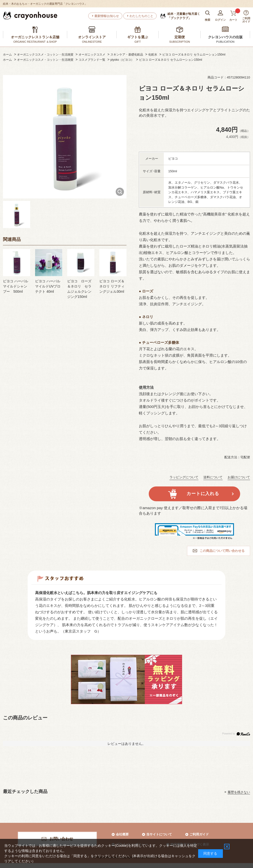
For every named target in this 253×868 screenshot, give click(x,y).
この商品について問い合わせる (222, 551)
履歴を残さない (239, 792)
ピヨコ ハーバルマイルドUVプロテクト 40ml (48, 286)
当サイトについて (159, 834)
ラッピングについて (184, 477)
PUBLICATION (225, 42)
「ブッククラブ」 (184, 16)
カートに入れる (203, 494)
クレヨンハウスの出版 (225, 37)
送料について (213, 477)
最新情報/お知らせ (107, 16)
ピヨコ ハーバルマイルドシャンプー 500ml (16, 286)
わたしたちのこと (141, 16)
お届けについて (239, 477)
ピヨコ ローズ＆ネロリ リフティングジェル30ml (112, 286)
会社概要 (122, 834)
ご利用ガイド (199, 834)
